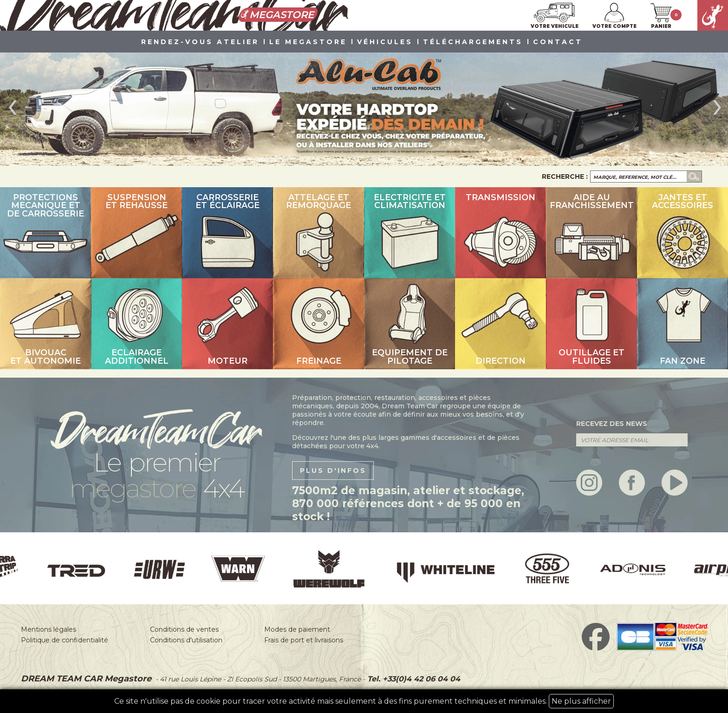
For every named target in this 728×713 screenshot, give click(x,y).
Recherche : (565, 177)
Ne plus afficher (581, 701)
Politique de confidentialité (65, 640)
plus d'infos (333, 471)
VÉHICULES (385, 42)
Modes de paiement (297, 629)
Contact (558, 42)
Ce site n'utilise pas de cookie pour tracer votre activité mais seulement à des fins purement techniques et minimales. (364, 701)
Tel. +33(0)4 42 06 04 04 (413, 679)
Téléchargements (473, 42)
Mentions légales (49, 629)
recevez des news (612, 424)
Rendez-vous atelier (200, 42)
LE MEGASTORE (308, 42)
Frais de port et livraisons (304, 640)
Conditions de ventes (184, 629)
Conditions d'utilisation (186, 640)
